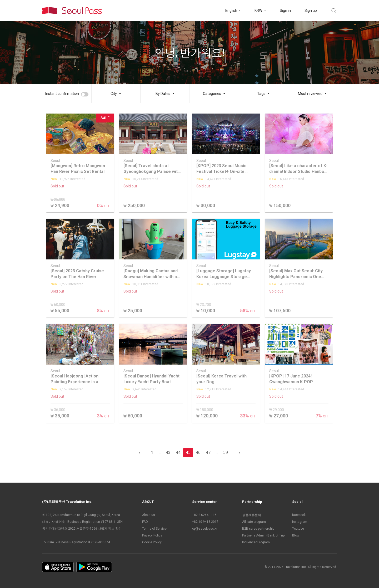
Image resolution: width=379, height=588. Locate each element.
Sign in (285, 11)
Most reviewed (310, 94)
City (114, 94)
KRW (259, 11)
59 (226, 452)
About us (149, 515)
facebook (299, 515)
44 (178, 452)
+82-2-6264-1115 (204, 515)
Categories (212, 94)
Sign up (311, 11)
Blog (295, 535)
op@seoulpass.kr (205, 529)
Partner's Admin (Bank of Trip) (264, 535)
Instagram (300, 522)
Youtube (298, 529)
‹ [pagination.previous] (140, 452)
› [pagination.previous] (239, 452)
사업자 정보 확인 (110, 529)
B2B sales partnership (258, 529)
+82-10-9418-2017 (205, 522)
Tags (261, 94)
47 (208, 452)
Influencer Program (256, 542)
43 (168, 452)
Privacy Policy (152, 535)
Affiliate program (254, 522)
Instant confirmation (62, 94)
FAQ (145, 522)
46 (198, 452)
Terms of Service (154, 529)
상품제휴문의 (252, 515)
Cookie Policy (152, 542)
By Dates (163, 94)
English (232, 11)
